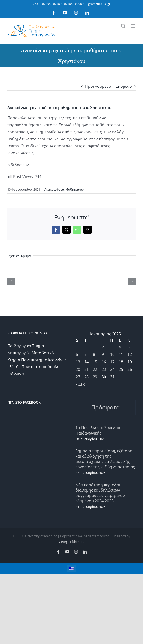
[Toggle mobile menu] (133, 26)
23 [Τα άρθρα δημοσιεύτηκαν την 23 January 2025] (104, 369)
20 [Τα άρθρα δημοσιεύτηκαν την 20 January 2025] (78, 369)
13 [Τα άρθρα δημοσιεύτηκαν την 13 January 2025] (78, 362)
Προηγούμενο (98, 86)
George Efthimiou (72, 542)
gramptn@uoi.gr (99, 4)
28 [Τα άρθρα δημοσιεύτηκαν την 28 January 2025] (86, 377)
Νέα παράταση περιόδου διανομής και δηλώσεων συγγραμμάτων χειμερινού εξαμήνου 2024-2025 (100, 493)
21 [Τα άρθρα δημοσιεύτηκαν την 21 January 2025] (86, 369)
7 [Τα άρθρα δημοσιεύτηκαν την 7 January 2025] (85, 354)
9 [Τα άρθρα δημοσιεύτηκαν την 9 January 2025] (103, 354)
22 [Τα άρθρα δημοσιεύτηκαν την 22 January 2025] (95, 369)
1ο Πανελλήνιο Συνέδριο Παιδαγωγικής (99, 430)
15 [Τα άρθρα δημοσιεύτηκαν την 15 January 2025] (95, 362)
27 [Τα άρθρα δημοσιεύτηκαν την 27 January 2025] (78, 377)
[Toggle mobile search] (123, 26)
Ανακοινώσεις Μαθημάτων (64, 189)
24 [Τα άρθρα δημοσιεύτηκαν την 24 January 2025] (112, 369)
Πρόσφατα (105, 407)
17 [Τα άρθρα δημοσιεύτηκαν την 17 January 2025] (112, 362)
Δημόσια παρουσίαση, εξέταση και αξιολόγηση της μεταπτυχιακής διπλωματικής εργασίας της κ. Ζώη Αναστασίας (105, 459)
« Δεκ (80, 384)
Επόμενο (124, 86)
